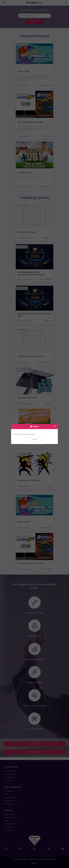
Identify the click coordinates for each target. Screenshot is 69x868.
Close (34, 439)
